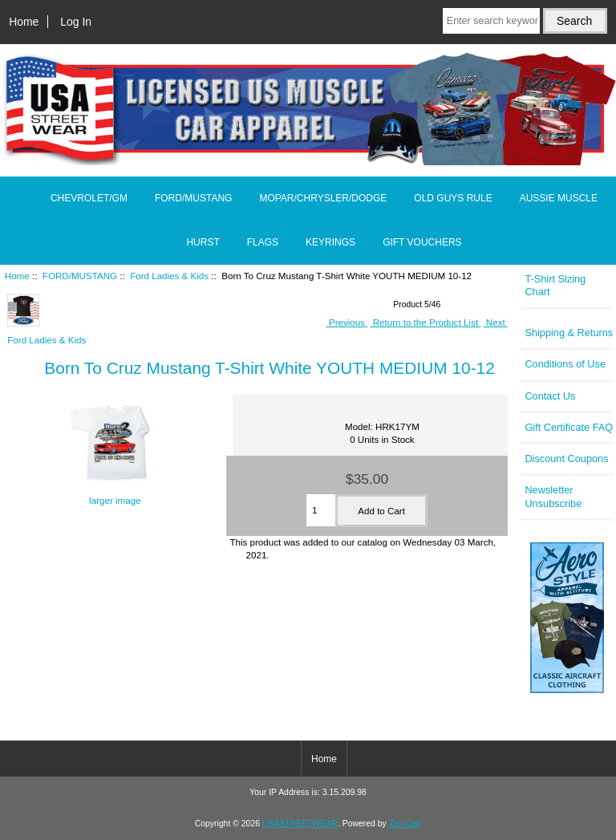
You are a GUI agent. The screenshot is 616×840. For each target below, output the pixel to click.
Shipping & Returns (569, 333)
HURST (203, 242)
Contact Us (550, 396)
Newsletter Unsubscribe (553, 496)
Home (24, 22)
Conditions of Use (565, 364)
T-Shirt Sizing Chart (555, 285)
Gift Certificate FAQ (569, 427)
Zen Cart (405, 824)
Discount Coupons (566, 459)
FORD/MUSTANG (80, 276)
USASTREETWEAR (300, 824)
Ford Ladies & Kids (169, 276)
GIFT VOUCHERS (422, 242)
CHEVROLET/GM (89, 198)
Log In (76, 22)
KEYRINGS (330, 242)
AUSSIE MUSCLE (559, 198)
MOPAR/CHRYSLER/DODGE (323, 198)
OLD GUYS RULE (453, 198)
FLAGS (263, 242)
